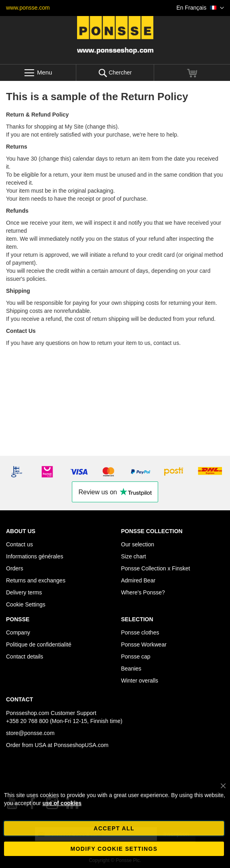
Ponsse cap (136, 657)
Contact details (25, 657)
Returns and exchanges (36, 580)
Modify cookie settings (114, 849)
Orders (15, 568)
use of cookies (62, 803)
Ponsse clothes (140, 632)
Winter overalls (140, 681)
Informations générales (35, 556)
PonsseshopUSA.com (81, 745)
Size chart (134, 556)
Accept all (114, 828)
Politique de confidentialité (39, 644)
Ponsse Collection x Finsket (156, 568)
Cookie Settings (26, 604)
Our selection (138, 544)
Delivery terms (24, 592)
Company (18, 632)
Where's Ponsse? (143, 592)
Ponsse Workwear (144, 644)
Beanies (131, 669)
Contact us (19, 544)
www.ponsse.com (28, 8)
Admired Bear (138, 580)
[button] (200, 8)
